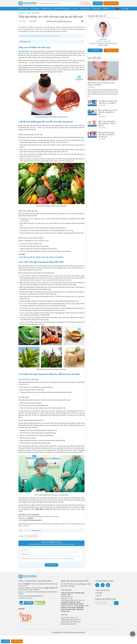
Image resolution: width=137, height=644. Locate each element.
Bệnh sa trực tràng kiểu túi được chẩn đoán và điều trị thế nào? (107, 123)
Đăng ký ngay (52, 565)
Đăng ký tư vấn (111, 50)
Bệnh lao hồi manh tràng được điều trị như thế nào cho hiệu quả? (107, 135)
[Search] (78, 3)
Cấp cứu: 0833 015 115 (111, 3)
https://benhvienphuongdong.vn (33, 520)
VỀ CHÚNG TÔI (85, 9)
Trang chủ (22, 13)
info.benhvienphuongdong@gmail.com (33, 596)
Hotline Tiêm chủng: (71, 620)
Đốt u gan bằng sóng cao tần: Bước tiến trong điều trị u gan (108, 112)
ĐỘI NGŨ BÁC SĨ (47, 9)
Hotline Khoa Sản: (71, 622)
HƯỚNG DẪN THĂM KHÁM (62, 9)
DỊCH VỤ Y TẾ (23, 9)
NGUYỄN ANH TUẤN (103, 41)
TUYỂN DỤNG (96, 9)
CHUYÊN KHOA (35, 9)
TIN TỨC (75, 9)
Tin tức (28, 13)
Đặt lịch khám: (69, 624)
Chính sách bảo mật (103, 590)
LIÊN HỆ (105, 9)
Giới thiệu (99, 593)
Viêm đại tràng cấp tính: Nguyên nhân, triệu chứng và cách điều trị (41, 36)
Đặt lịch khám (17, 641)
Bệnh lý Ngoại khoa (31, 536)
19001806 (30, 518)
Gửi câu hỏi (98, 3)
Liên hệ (99, 596)
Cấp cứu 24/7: (70, 618)
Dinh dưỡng (36, 13)
